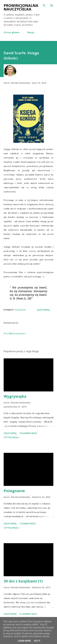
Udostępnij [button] (43, 310)
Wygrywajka (15, 396)
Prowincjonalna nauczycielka (21, 7)
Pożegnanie (14, 491)
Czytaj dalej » (12, 437)
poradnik (20, 310)
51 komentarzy (28, 614)
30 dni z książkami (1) (23, 581)
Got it (37, 641)
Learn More (24, 641)
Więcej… (31, 32)
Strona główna (11, 32)
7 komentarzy (28, 524)
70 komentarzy (28, 433)
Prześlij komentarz (15, 333)
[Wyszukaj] (44, 5)
